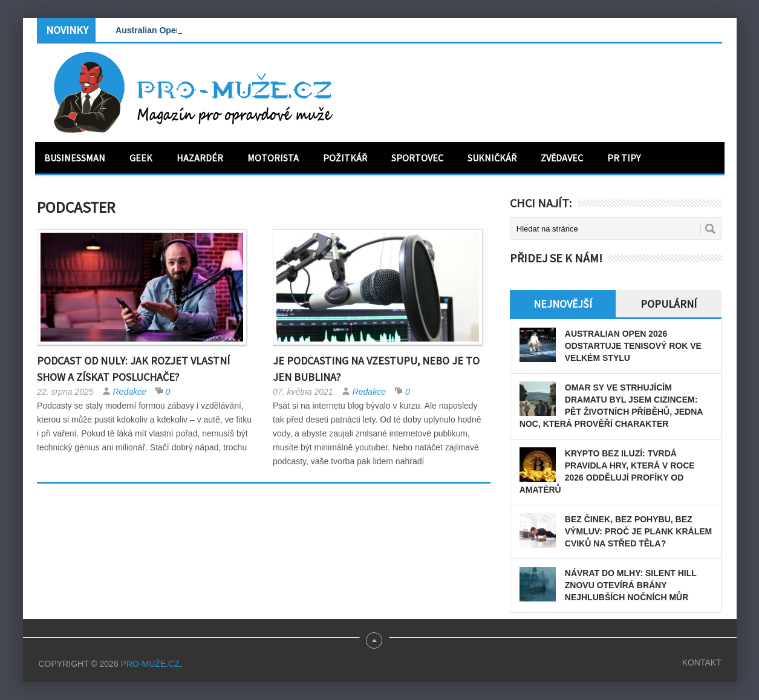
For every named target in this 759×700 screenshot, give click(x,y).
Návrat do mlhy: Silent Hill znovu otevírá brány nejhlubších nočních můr (631, 585)
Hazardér (200, 158)
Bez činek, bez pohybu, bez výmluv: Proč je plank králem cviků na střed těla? (638, 531)
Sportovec (417, 158)
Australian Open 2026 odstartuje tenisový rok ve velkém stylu (633, 346)
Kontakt (702, 663)
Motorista (273, 158)
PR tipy (624, 158)
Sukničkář (492, 158)
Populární (669, 304)
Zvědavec (562, 158)
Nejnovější (563, 304)
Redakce (130, 392)
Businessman (75, 158)
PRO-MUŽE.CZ (150, 664)
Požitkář (345, 158)
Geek (141, 158)
